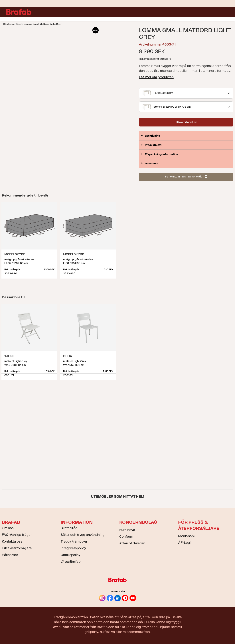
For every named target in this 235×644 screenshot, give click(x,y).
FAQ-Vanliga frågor (17, 535)
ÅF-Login (185, 543)
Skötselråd (69, 528)
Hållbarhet (10, 555)
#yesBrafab (71, 562)
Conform (126, 537)
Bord (19, 24)
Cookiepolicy (70, 555)
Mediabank (187, 536)
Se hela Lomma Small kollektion (186, 177)
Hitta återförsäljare (186, 122)
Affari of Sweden (132, 543)
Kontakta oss (12, 541)
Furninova (127, 530)
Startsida (9, 24)
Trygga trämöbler (74, 541)
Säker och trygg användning (83, 535)
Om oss (8, 528)
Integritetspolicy (73, 548)
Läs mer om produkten (156, 77)
